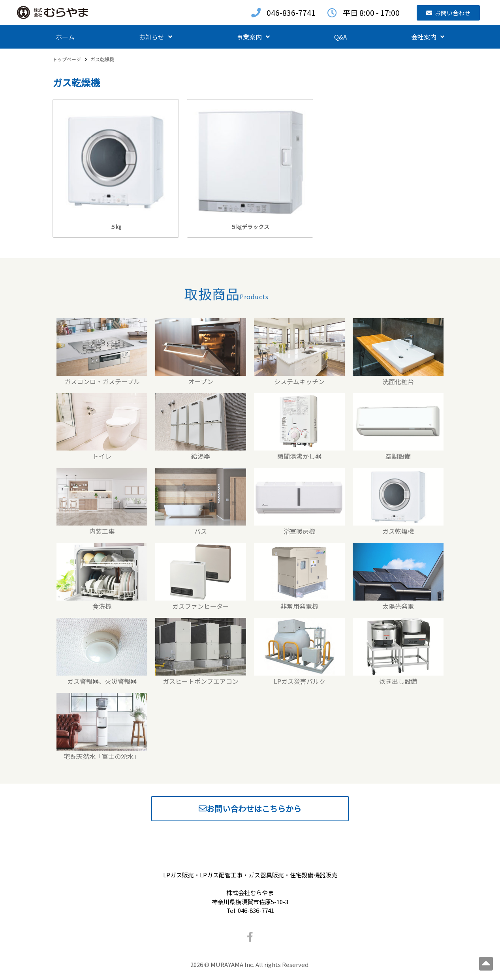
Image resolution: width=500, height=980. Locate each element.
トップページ (67, 59)
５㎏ (116, 227)
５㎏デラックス (250, 227)
